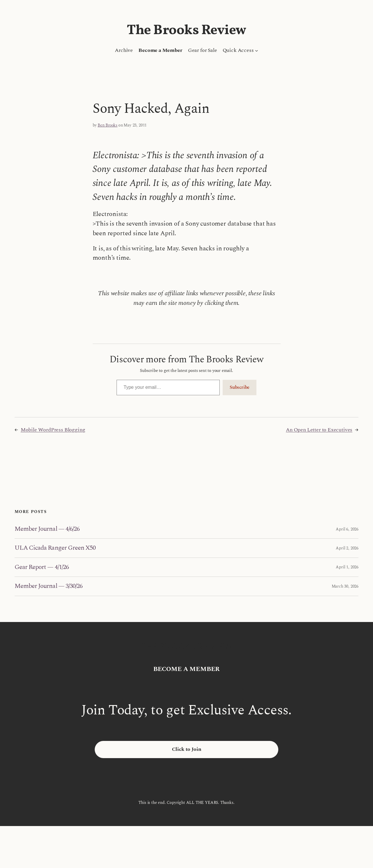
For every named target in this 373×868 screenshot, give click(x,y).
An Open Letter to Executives (319, 430)
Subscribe (240, 387)
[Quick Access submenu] (257, 51)
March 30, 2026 (345, 586)
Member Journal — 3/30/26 (49, 586)
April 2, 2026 (347, 548)
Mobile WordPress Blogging (53, 430)
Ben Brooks (108, 125)
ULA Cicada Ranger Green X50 (55, 548)
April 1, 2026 (347, 567)
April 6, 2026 (347, 529)
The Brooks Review (186, 31)
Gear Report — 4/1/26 (42, 567)
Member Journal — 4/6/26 (47, 529)
